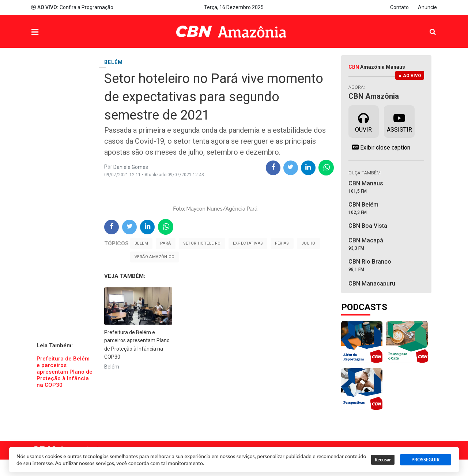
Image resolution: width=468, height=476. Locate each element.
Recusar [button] (383, 460)
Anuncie (427, 7)
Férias (282, 243)
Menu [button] (50, 32)
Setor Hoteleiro (202, 243)
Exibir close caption (379, 147)
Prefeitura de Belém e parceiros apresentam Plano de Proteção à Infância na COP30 (65, 372)
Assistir (399, 121)
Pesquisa (427, 26)
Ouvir (363, 121)
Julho (308, 243)
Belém (141, 243)
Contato (399, 7)
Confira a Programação (72, 7)
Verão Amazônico (154, 257)
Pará (166, 243)
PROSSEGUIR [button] (425, 460)
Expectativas (248, 243)
